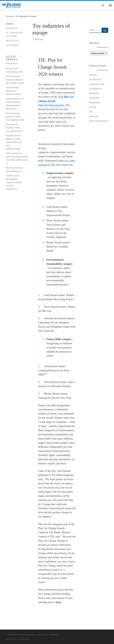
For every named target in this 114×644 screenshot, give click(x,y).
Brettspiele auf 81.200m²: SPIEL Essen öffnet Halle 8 (14, 128)
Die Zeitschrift (95, 79)
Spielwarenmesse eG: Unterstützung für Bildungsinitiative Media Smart (15, 104)
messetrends (94, 98)
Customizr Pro (24, 639)
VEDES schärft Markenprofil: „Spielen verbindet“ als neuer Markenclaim (14, 182)
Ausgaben (12, 45)
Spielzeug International (24, 635)
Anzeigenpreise (96, 89)
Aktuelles (13, 41)
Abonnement (95, 102)
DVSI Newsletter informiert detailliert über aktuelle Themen (15, 80)
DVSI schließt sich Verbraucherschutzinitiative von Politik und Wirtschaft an (17, 158)
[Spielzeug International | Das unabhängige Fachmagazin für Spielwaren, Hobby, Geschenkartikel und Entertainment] (12, 5)
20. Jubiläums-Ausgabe (15, 34)
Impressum (94, 116)
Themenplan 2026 (97, 84)
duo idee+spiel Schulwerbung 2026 (14, 70)
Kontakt (92, 107)
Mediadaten (94, 93)
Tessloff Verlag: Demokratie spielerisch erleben (14, 91)
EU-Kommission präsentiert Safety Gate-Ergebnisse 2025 (15, 117)
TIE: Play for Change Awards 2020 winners (53, 67)
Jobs (91, 112)
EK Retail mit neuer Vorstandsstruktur (14, 169)
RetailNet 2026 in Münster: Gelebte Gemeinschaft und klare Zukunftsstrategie (14, 142)
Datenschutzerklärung (98, 121)
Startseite (10, 16)
